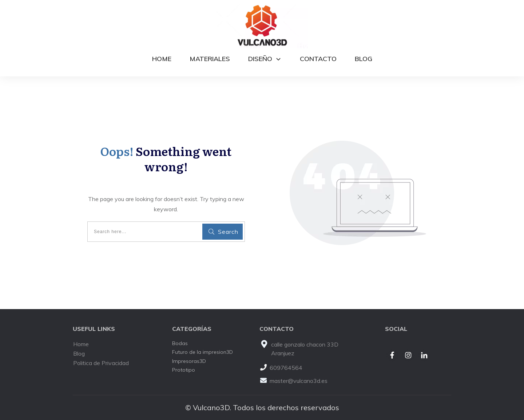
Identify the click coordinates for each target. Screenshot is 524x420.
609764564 (286, 368)
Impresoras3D (189, 361)
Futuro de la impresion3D (203, 352)
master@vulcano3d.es (299, 381)
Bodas (180, 343)
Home (81, 344)
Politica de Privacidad (101, 363)
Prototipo (184, 370)
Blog (79, 353)
